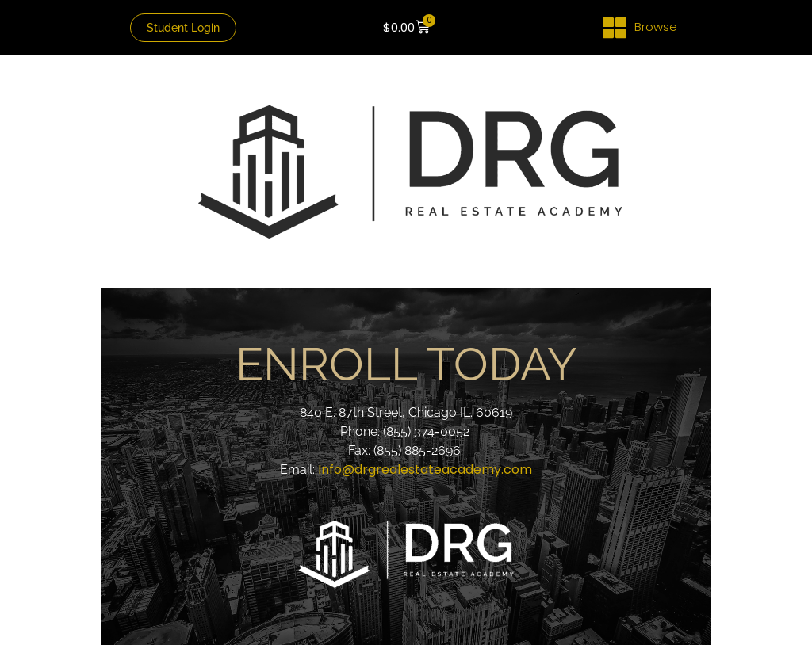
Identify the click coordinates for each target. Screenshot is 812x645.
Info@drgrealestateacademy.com (425, 469)
